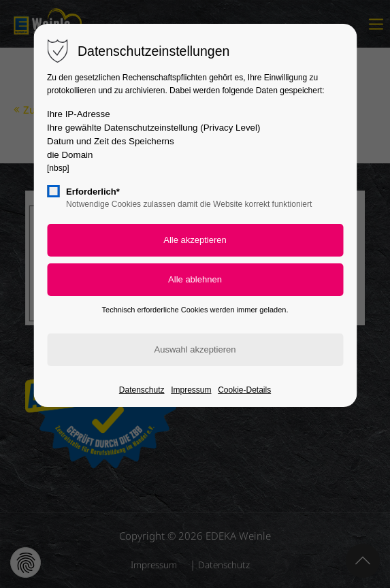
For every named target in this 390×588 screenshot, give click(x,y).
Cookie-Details (244, 390)
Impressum (191, 390)
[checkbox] (53, 191)
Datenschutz (142, 390)
